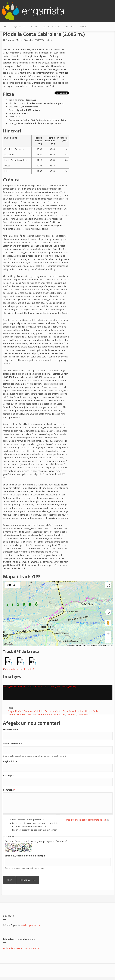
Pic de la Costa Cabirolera (29, 714)
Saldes (62, 714)
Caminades (83, 714)
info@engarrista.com (31, 925)
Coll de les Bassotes (44, 711)
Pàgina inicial (10, 761)
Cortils (58, 711)
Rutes (34, 27)
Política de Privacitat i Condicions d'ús (21, 948)
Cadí (20, 711)
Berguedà (12, 711)
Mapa (83, 27)
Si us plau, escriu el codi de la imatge (26, 856)
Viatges (69, 27)
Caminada (72, 714)
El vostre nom (10, 729)
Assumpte (9, 775)
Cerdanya (28, 711)
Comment (9, 790)
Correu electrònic (12, 744)
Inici (6, 27)
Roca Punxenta (50, 714)
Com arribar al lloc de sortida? (20, 669)
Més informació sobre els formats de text (86, 820)
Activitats (50, 26)
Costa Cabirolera (71, 711)
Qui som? (19, 27)
